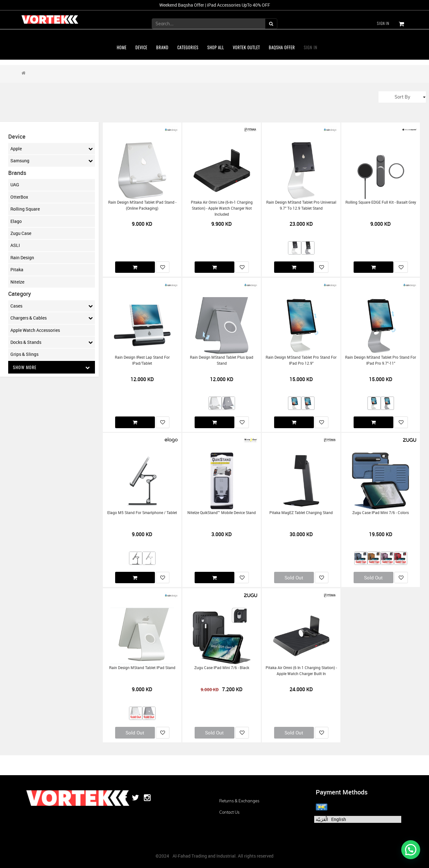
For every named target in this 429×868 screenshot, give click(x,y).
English (339, 819)
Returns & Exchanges (239, 801)
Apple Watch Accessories (35, 330)
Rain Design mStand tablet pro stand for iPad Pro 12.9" (301, 360)
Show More (52, 367)
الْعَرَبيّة (322, 819)
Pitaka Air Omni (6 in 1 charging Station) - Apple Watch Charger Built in (301, 671)
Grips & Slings (24, 354)
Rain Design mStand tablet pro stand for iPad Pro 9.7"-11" (381, 360)
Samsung (52, 161)
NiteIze (17, 282)
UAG (15, 185)
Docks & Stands (52, 342)
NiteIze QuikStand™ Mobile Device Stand (222, 513)
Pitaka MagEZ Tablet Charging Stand (301, 513)
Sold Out (294, 578)
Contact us (229, 812)
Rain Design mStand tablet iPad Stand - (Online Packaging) (142, 205)
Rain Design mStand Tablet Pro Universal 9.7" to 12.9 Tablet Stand (301, 205)
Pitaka (17, 269)
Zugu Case (21, 233)
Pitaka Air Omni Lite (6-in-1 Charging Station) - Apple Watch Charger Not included (222, 208)
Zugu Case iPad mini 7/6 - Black (222, 668)
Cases (52, 306)
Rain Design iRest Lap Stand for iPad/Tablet (142, 360)
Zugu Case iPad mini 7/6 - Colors (381, 513)
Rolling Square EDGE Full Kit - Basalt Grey (381, 202)
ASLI (15, 245)
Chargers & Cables (52, 318)
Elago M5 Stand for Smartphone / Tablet (142, 513)
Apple (52, 149)
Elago (16, 221)
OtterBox (19, 197)
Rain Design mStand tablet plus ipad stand (222, 360)
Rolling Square (25, 209)
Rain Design (22, 257)
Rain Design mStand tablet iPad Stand (142, 668)
